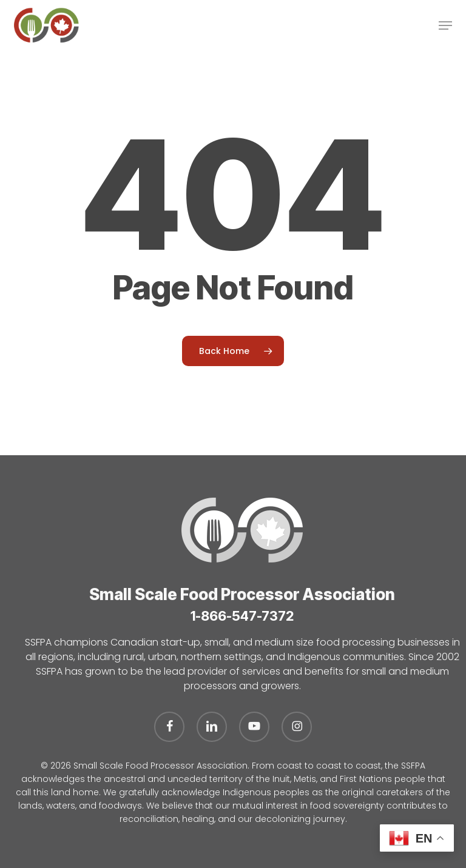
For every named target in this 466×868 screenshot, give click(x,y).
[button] (445, 25)
